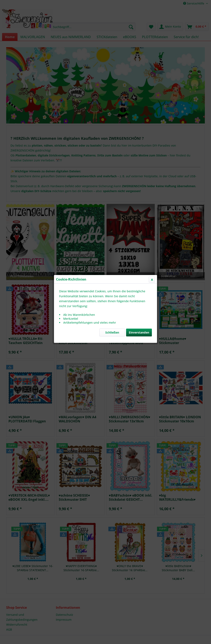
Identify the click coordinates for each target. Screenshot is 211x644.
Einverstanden (139, 98)
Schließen (112, 98)
